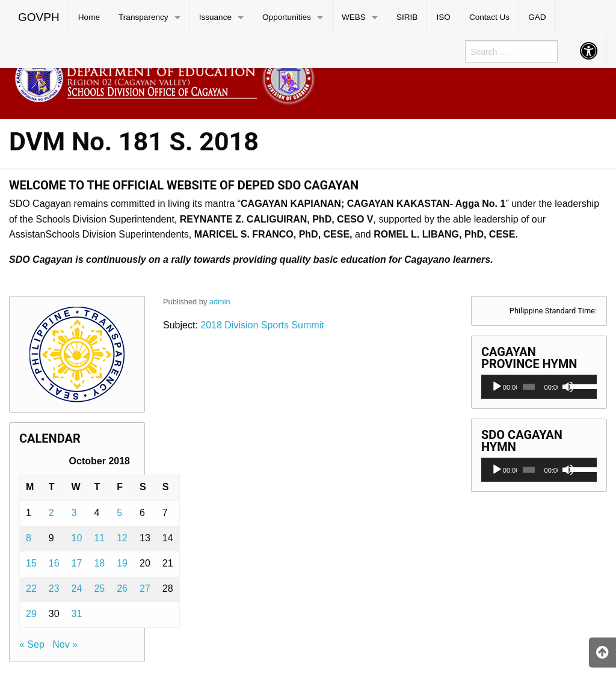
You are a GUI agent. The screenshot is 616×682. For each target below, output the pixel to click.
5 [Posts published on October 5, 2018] (119, 513)
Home (89, 17)
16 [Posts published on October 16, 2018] (54, 563)
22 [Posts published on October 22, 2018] (31, 588)
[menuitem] (39, 17)
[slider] (529, 387)
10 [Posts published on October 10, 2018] (77, 538)
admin (220, 302)
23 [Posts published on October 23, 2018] (54, 588)
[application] (539, 387)
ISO (443, 17)
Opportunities (287, 17)
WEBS (354, 17)
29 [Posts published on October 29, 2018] (31, 614)
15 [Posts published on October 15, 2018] (31, 563)
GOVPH (39, 17)
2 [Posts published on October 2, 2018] (51, 513)
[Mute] (568, 387)
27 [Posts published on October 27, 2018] (145, 588)
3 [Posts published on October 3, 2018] (74, 513)
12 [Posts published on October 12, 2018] (122, 538)
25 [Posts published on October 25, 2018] (99, 588)
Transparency (143, 17)
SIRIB (407, 17)
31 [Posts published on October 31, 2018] (77, 614)
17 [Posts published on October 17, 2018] (77, 563)
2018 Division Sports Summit (261, 325)
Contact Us (489, 17)
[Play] (497, 387)
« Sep (32, 644)
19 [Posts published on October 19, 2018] (122, 563)
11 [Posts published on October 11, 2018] (99, 538)
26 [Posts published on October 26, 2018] (122, 588)
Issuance (215, 17)
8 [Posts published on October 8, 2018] (29, 538)
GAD (537, 17)
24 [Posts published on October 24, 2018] (77, 588)
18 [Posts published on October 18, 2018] (99, 563)
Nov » (65, 644)
